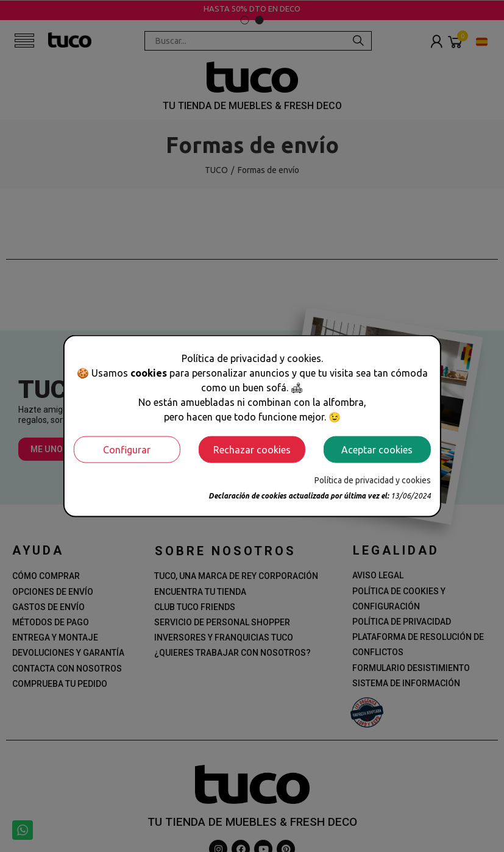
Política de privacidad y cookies (373, 480)
